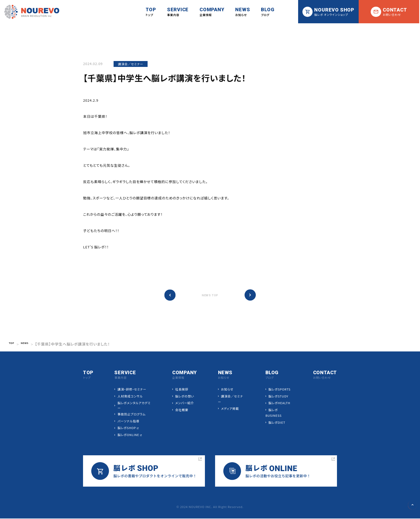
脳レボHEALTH (279, 403)
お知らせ (227, 390)
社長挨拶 (182, 390)
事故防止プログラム (132, 415)
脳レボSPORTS (279, 390)
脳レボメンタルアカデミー (134, 406)
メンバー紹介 (185, 403)
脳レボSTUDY (278, 397)
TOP (13, 344)
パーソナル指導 (129, 422)
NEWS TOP (210, 296)
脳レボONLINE (129, 435)
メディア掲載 (230, 409)
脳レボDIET (277, 423)
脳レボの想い (185, 397)
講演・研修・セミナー (132, 390)
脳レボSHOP (127, 428)
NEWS (29, 344)
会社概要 (182, 410)
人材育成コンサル (130, 397)
